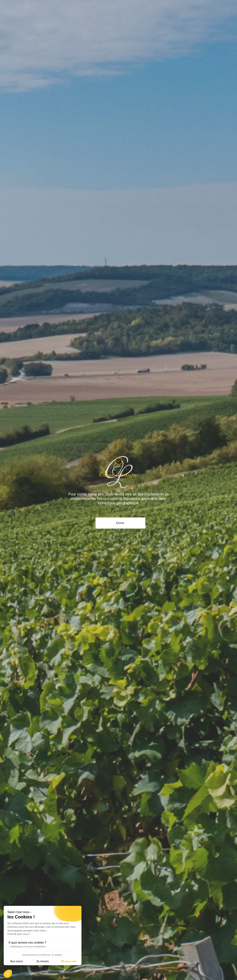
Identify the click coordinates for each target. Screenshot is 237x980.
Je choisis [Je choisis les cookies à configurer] (43, 961)
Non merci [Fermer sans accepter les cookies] (16, 961)
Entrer (120, 523)
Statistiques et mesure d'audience (28, 947)
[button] (8, 974)
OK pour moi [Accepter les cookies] (69, 961)
